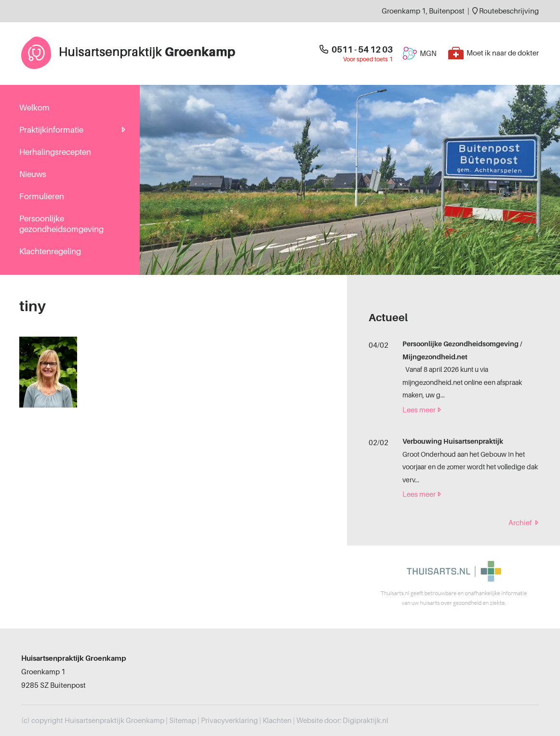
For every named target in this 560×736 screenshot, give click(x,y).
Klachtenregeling (50, 252)
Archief (523, 523)
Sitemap (183, 721)
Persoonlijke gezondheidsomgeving (61, 224)
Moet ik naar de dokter (493, 53)
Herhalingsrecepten (55, 152)
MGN (420, 54)
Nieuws (33, 174)
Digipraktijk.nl (366, 721)
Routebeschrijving (506, 11)
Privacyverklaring (229, 721)
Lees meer (422, 410)
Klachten (277, 721)
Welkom (34, 108)
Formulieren (42, 197)
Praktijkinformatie (51, 130)
